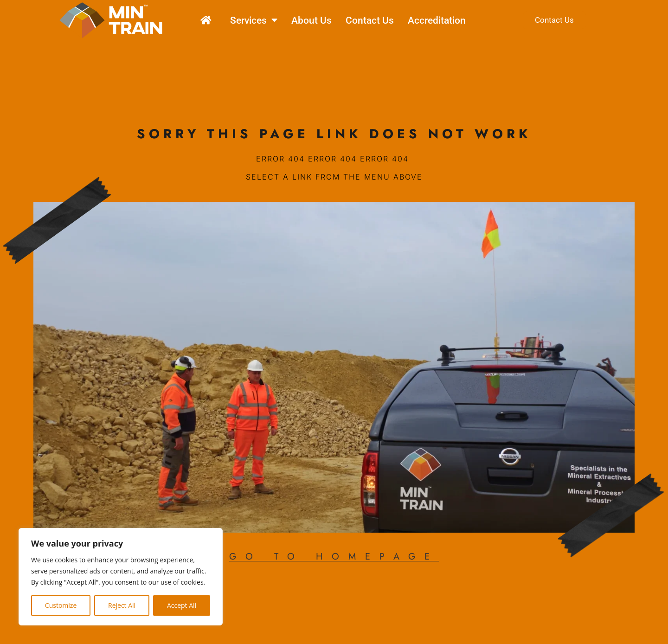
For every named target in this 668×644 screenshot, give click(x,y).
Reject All (122, 605)
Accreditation (437, 20)
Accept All (182, 605)
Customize (61, 605)
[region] (121, 577)
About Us (312, 20)
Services (254, 20)
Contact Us (370, 20)
